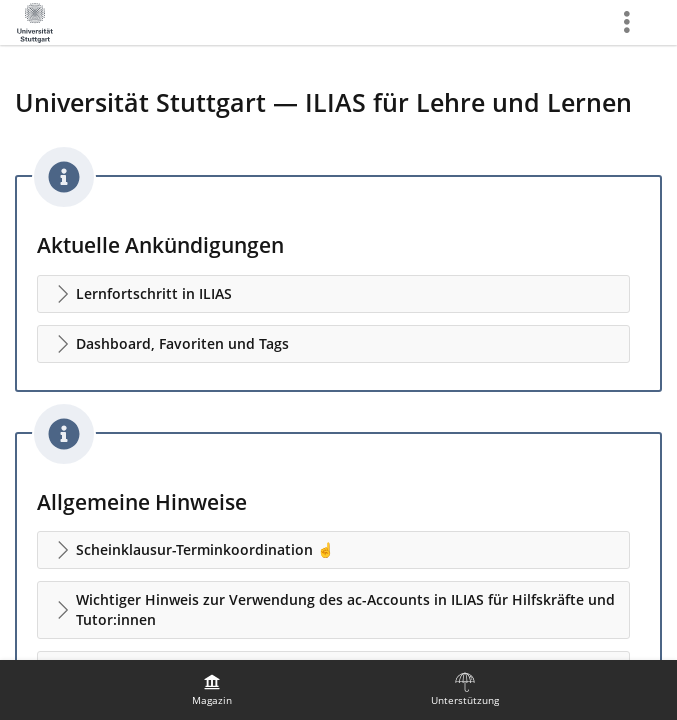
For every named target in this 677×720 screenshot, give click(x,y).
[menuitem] (212, 690)
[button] (333, 294)
